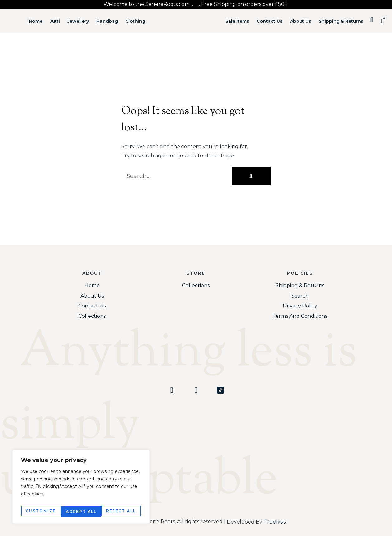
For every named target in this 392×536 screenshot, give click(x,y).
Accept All (122, 511)
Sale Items (237, 21)
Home (36, 21)
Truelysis (275, 522)
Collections (92, 316)
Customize (40, 511)
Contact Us (270, 21)
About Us (301, 21)
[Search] (251, 176)
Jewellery (78, 21)
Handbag (107, 21)
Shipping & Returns (341, 21)
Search (300, 296)
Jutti (55, 21)
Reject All (81, 511)
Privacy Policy (300, 306)
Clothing (135, 21)
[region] (81, 489)
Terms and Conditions (300, 316)
